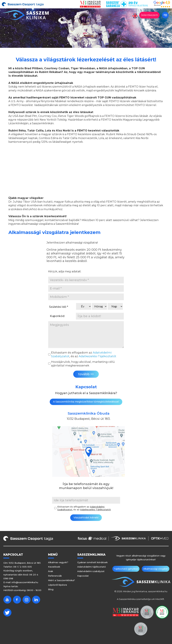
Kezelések (54, 567)
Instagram (27, 600)
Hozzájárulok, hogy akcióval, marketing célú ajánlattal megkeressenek (83, 364)
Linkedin (36, 600)
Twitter (7, 613)
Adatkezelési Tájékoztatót (97, 356)
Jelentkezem (149, 15)
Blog (51, 589)
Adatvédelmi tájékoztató (92, 567)
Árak (51, 571)
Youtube (7, 600)
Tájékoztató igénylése (127, 569)
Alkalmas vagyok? (58, 562)
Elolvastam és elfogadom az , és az (84, 354)
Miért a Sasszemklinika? (61, 580)
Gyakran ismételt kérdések (92, 562)
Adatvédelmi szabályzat (91, 571)
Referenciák (55, 576)
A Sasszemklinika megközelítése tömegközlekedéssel (86, 402)
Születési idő (59, 307)
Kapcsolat (83, 576)
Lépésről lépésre (58, 585)
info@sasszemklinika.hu (25, 582)
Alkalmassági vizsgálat (154, 569)
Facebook (17, 600)
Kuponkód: (57, 316)
